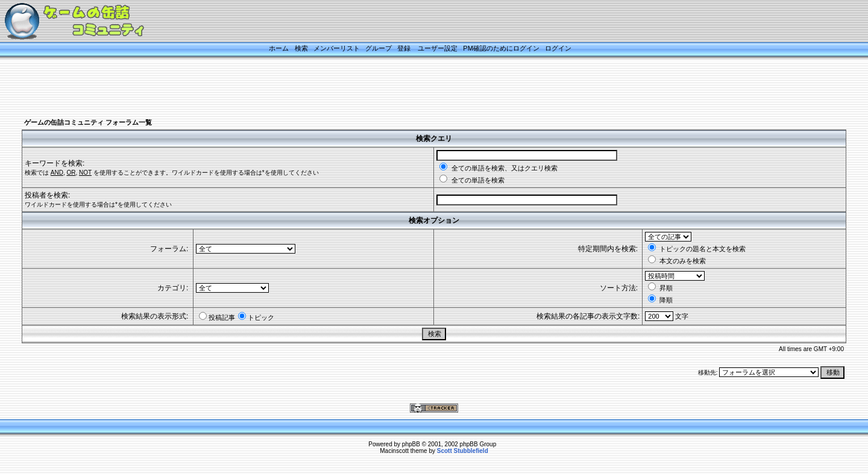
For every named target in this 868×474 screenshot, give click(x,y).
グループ (379, 48)
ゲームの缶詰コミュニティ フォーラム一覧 (88, 122)
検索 (301, 48)
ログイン (558, 48)
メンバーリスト (337, 48)
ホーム (279, 48)
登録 (404, 48)
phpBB (411, 444)
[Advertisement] (419, 89)
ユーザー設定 (438, 48)
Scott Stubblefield (463, 451)
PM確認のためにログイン (501, 48)
